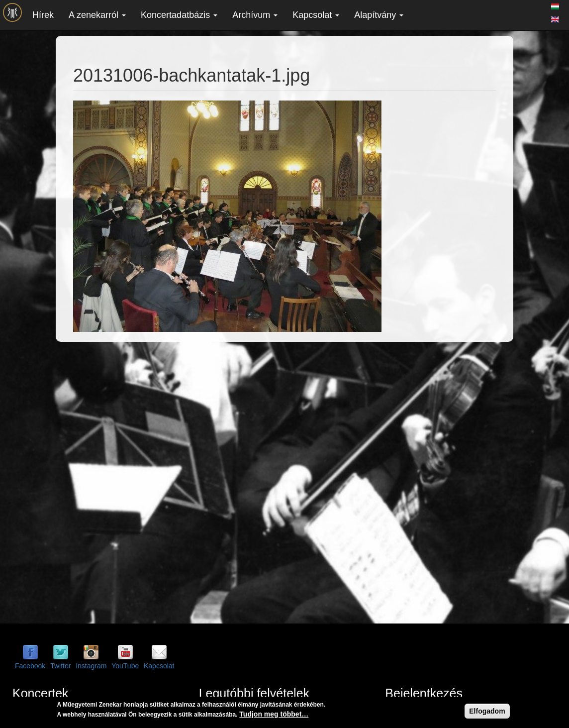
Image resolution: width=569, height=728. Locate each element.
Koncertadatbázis (179, 15)
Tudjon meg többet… (274, 714)
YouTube (125, 666)
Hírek (43, 15)
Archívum (255, 15)
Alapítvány (379, 15)
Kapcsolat (316, 15)
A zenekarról (97, 15)
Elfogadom (487, 711)
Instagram (91, 666)
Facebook (30, 666)
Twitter (60, 666)
